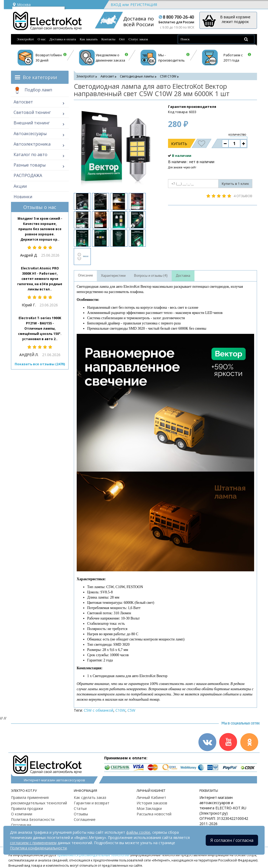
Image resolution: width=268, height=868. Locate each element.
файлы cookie (138, 832)
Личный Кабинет (151, 797)
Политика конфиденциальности (38, 848)
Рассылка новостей (154, 814)
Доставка (183, 276)
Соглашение (85, 819)
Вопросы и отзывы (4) (151, 276)
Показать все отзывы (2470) (40, 364)
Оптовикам (21, 825)
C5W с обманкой (99, 710)
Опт (122, 39)
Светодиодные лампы (137, 76)
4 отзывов (243, 196)
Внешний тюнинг (32, 123)
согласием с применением (33, 843)
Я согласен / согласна (232, 840)
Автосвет (23, 102)
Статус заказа (138, 39)
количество (237, 134)
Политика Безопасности (33, 819)
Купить (179, 143)
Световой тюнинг (32, 112)
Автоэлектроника (32, 144)
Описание (85, 275)
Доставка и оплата (63, 39)
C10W (120, 710)
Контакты (108, 39)
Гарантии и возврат (92, 803)
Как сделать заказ (90, 797)
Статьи (80, 808)
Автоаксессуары (30, 134)
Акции (20, 186)
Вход (116, 5)
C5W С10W (168, 76)
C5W (131, 710)
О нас (42, 39)
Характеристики (113, 276)
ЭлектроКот (25, 39)
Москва (21, 5)
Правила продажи (27, 808)
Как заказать (89, 39)
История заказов (152, 803)
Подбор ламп (33, 90)
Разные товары (30, 165)
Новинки (23, 197)
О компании (22, 814)
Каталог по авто (30, 154)
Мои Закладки (149, 808)
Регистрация (144, 5)
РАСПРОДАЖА (28, 175)
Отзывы (81, 814)
